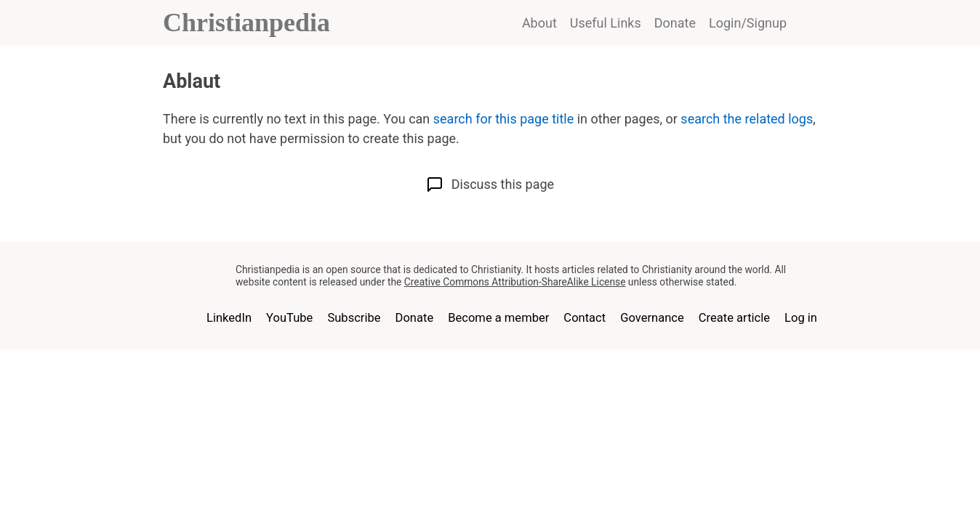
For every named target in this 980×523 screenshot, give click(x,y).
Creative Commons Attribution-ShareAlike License (515, 282)
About (539, 23)
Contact (585, 318)
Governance (652, 318)
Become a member (498, 318)
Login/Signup (748, 23)
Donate (675, 23)
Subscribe (354, 318)
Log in (801, 318)
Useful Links (606, 23)
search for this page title (503, 119)
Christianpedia (246, 23)
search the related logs (747, 119)
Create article (734, 318)
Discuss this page (490, 185)
